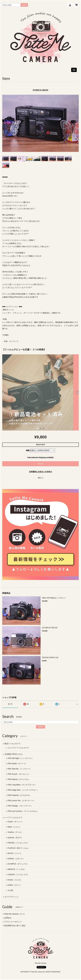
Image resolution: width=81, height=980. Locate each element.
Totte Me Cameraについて (15, 914)
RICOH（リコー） (15, 853)
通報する (41, 478)
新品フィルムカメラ (12, 744)
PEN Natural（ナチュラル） (19, 779)
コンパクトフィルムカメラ (18, 748)
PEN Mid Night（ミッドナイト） (21, 758)
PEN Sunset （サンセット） (19, 774)
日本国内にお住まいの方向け (41, 472)
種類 (28, 450)
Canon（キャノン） (16, 822)
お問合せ (8, 918)
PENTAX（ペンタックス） (18, 843)
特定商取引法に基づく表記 (15, 926)
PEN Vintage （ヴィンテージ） (20, 806)
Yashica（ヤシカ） (15, 832)
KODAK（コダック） (16, 859)
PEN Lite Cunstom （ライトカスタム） (23, 811)
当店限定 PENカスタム (14, 754)
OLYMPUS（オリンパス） (18, 864)
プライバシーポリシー (13, 922)
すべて (10, 704)
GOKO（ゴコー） (15, 885)
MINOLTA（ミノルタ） (17, 869)
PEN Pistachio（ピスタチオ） (19, 795)
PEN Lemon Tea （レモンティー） (21, 801)
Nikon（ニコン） (14, 827)
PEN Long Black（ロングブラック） (22, 785)
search (24, 5)
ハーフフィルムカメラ (13, 817)
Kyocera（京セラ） (15, 838)
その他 (10, 890)
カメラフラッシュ (12, 897)
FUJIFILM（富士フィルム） (19, 848)
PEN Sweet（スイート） (18, 764)
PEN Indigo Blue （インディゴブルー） (23, 790)
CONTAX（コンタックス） (18, 875)
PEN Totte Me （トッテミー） (20, 769)
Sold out (40, 464)
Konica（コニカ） (15, 880)
